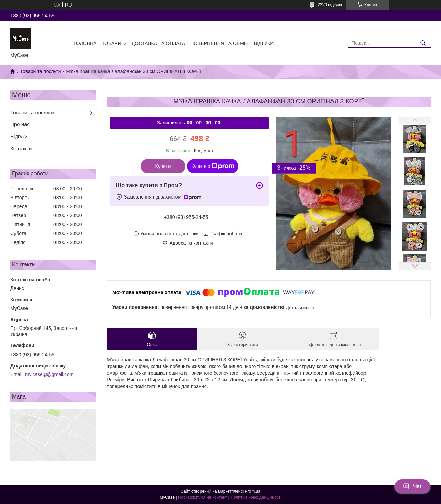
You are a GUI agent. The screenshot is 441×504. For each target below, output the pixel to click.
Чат (412, 486)
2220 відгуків (330, 5)
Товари (111, 43)
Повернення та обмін (219, 43)
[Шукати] (423, 43)
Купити (163, 166)
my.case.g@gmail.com (49, 374)
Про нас (20, 124)
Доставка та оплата (158, 43)
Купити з (213, 166)
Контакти (21, 148)
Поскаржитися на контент (203, 497)
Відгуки (264, 43)
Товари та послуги (40, 71)
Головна (85, 43)
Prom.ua (253, 491)
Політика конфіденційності (256, 497)
